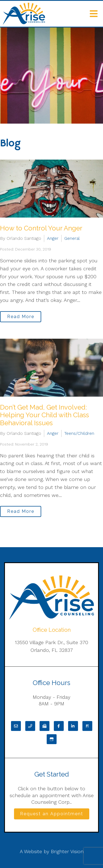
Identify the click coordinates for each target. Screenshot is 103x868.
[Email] (16, 726)
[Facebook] (59, 726)
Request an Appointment (52, 814)
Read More (21, 317)
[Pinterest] (87, 726)
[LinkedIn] (73, 726)
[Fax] (44, 726)
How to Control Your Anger (41, 228)
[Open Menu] (94, 14)
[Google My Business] (52, 739)
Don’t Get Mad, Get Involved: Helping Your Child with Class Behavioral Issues (44, 415)
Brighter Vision (67, 851)
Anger (53, 238)
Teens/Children (79, 433)
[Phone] (30, 726)
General (72, 238)
